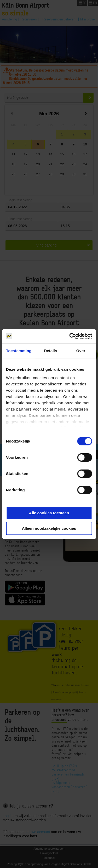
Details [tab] (50, 351)
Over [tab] (81, 351)
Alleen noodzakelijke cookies (49, 528)
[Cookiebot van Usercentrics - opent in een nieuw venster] (70, 336)
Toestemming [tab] (19, 351)
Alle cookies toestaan (49, 513)
